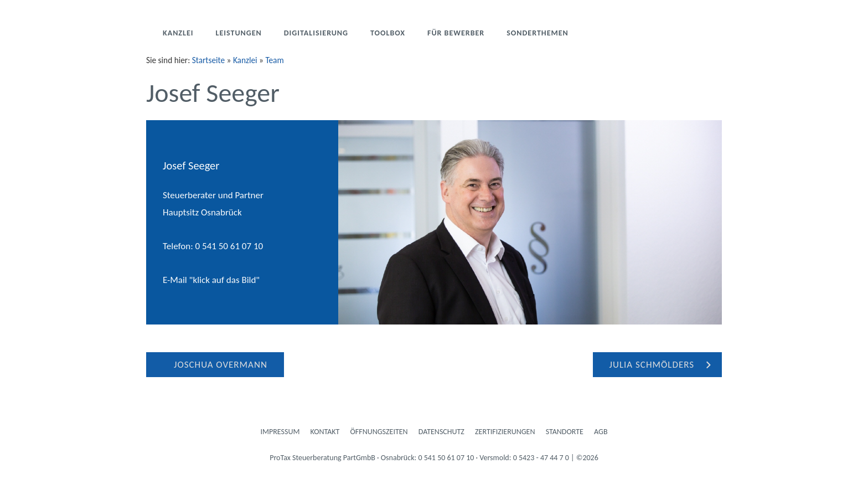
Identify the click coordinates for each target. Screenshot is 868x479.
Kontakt (325, 432)
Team (274, 60)
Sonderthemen (538, 33)
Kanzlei (178, 33)
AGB (601, 432)
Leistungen (239, 33)
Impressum (280, 432)
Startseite (208, 60)
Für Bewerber (456, 33)
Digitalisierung (316, 33)
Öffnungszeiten (379, 432)
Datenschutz (441, 432)
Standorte (565, 432)
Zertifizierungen (505, 432)
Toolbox (388, 33)
